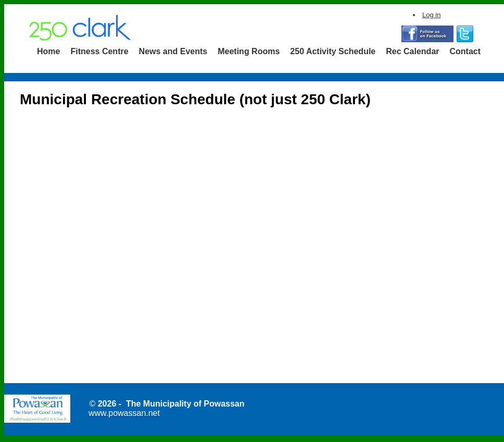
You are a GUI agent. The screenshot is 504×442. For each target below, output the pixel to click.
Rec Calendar (412, 51)
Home (48, 51)
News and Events (173, 51)
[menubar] (259, 52)
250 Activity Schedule (333, 51)
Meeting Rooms (249, 51)
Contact (465, 51)
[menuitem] (48, 52)
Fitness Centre (99, 51)
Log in (431, 15)
